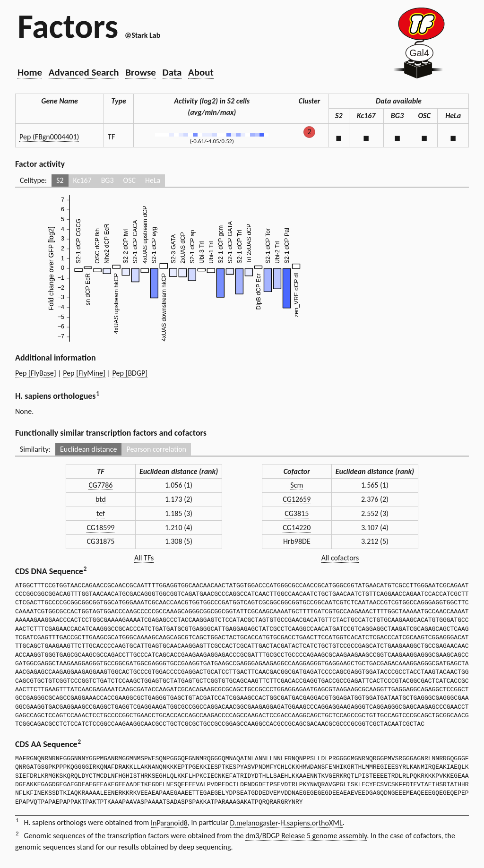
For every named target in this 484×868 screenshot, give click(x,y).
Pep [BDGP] (130, 373)
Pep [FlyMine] (84, 373)
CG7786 (100, 485)
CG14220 (297, 528)
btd (101, 499)
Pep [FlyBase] (36, 373)
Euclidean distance (89, 449)
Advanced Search (84, 72)
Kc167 (82, 180)
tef (101, 513)
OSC (130, 180)
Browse (141, 72)
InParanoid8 (169, 823)
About (201, 72)
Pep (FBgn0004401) (49, 137)
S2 (60, 180)
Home (30, 72)
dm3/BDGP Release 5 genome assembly (306, 836)
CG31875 (100, 541)
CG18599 (100, 528)
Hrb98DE (297, 541)
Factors (68, 26)
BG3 (108, 180)
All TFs (144, 558)
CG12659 (297, 499)
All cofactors (340, 558)
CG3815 (297, 513)
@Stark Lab (143, 35)
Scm (297, 485)
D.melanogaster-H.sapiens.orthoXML (286, 823)
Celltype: (33, 180)
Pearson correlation (156, 449)
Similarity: (35, 449)
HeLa (153, 180)
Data (172, 72)
